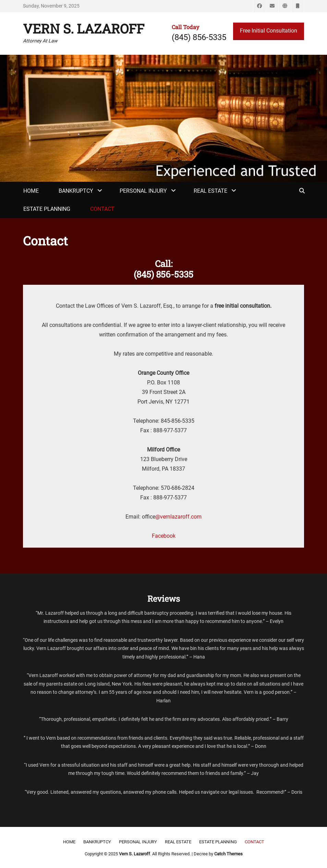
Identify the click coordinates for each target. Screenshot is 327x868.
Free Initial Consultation (269, 31)
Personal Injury (143, 191)
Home (31, 191)
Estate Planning (47, 209)
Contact (102, 209)
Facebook (164, 536)
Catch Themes (228, 854)
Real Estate (210, 191)
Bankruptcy (76, 191)
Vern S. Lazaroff (84, 28)
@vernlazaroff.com (178, 517)
